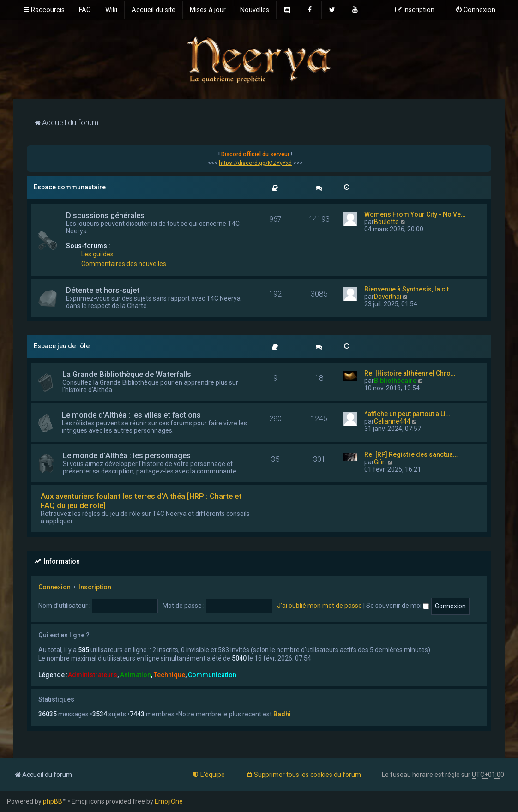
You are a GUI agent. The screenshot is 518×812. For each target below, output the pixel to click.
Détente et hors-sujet (103, 290)
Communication (212, 675)
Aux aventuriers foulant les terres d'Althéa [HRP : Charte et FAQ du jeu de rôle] (141, 501)
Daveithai (388, 297)
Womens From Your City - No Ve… (415, 214)
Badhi (282, 714)
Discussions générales (105, 215)
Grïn (380, 462)
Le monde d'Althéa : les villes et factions (131, 415)
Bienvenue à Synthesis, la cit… (409, 289)
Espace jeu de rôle (62, 346)
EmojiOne (169, 801)
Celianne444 (392, 421)
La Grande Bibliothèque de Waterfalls (127, 374)
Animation (136, 675)
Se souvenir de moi (398, 606)
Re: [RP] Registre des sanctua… (411, 454)
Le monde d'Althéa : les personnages (127, 455)
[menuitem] (85, 10)
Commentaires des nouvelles (124, 264)
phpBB (53, 801)
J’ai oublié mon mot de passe (319, 606)
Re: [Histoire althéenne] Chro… (410, 373)
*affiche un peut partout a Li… (407, 414)
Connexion (54, 587)
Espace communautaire (70, 187)
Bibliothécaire (395, 381)
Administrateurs (93, 675)
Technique (169, 675)
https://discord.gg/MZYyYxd (255, 163)
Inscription (95, 587)
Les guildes (97, 254)
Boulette (386, 222)
